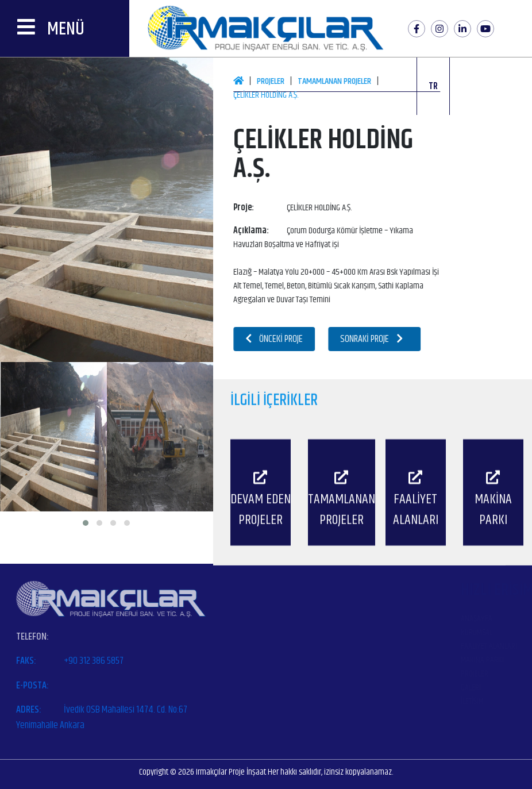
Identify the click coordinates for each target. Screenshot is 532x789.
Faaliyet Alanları (402, 646)
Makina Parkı (395, 660)
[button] (86, 523)
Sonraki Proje (383, 339)
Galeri (383, 688)
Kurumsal (389, 632)
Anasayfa (389, 619)
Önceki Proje (286, 339)
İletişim (385, 701)
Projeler (283, 81)
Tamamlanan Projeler (346, 81)
